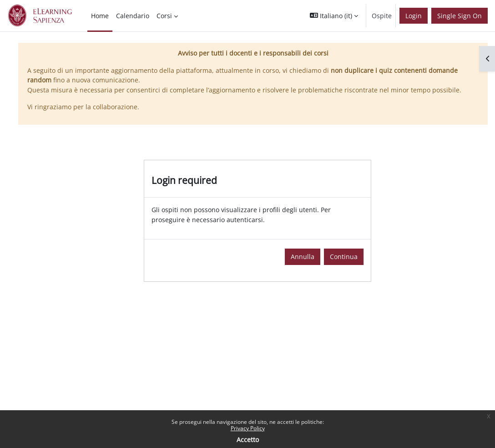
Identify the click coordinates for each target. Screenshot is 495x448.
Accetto (248, 440)
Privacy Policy (248, 428)
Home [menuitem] (100, 16)
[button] (334, 16)
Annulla (303, 257)
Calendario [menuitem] (133, 16)
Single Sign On (460, 16)
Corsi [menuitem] (164, 16)
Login (414, 16)
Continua (344, 257)
